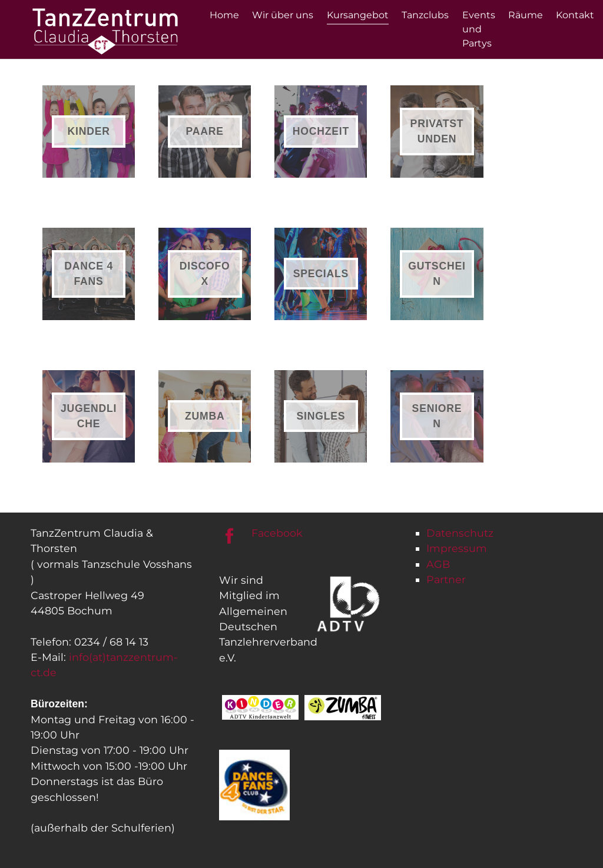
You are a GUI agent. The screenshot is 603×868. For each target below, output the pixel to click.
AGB (438, 564)
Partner (446, 579)
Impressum (457, 548)
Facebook (277, 533)
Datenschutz (460, 533)
